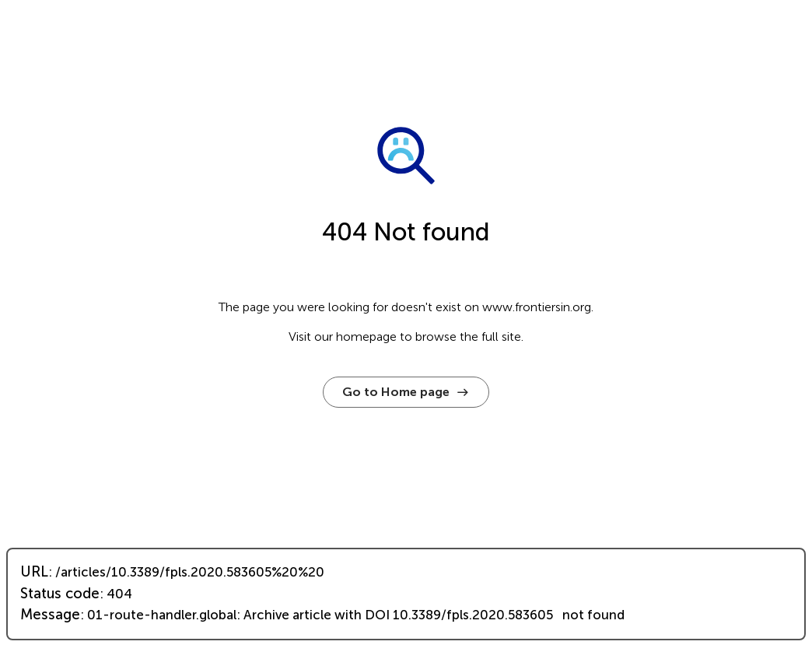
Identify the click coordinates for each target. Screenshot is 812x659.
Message (50, 615)
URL (34, 572)
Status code (60, 594)
